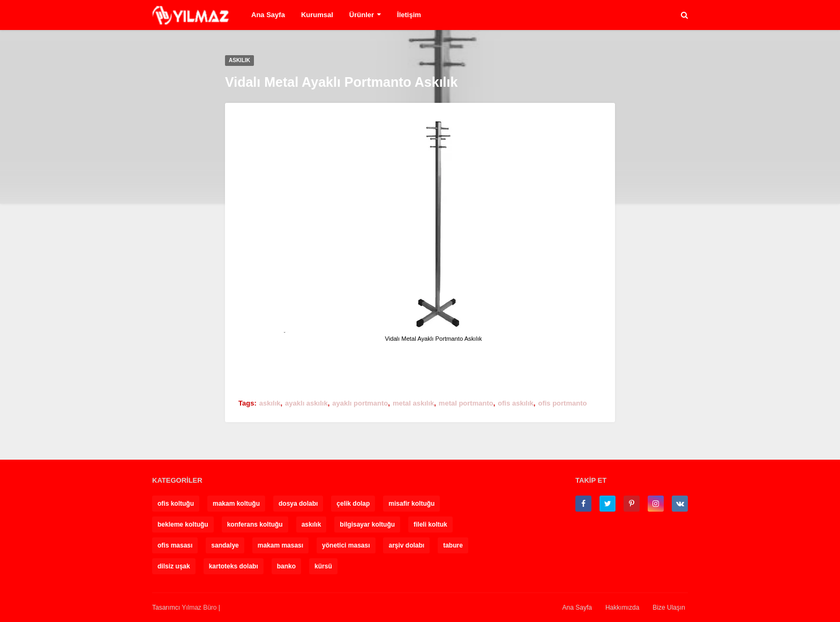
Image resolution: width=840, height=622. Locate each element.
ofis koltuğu (176, 504)
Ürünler (362, 15)
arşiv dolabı (406, 545)
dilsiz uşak (174, 566)
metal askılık (413, 403)
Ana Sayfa (268, 15)
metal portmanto (466, 403)
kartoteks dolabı (234, 566)
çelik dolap (353, 504)
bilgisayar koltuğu (367, 524)
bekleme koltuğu (183, 524)
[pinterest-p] (632, 504)
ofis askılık (515, 403)
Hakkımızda (622, 608)
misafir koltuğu (411, 504)
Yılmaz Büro (199, 608)
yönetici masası (346, 545)
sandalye (225, 545)
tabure (453, 545)
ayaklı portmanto (360, 403)
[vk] (680, 504)
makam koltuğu (236, 504)
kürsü (323, 566)
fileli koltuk (430, 524)
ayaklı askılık (306, 403)
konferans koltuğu (255, 524)
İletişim (409, 15)
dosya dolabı (298, 504)
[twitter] (607, 504)
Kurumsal (317, 15)
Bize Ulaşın (669, 608)
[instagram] (656, 504)
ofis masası (175, 545)
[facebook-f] (583, 504)
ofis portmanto (562, 403)
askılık (270, 403)
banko (286, 566)
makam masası (280, 545)
